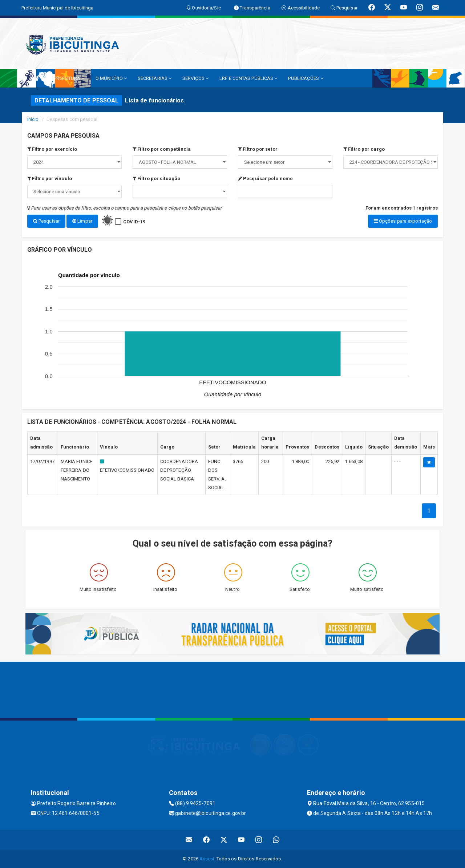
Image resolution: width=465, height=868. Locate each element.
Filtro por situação (156, 179)
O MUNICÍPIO (111, 78)
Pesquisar (46, 221)
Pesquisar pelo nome (265, 179)
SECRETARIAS (155, 78)
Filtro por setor (258, 149)
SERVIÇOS (195, 78)
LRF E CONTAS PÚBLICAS (248, 78)
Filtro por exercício (52, 149)
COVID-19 (134, 222)
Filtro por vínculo (50, 179)
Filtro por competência (162, 149)
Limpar (82, 221)
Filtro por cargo (364, 149)
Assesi (207, 859)
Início (33, 119)
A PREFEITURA (67, 78)
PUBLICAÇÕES (306, 78)
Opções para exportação (403, 221)
